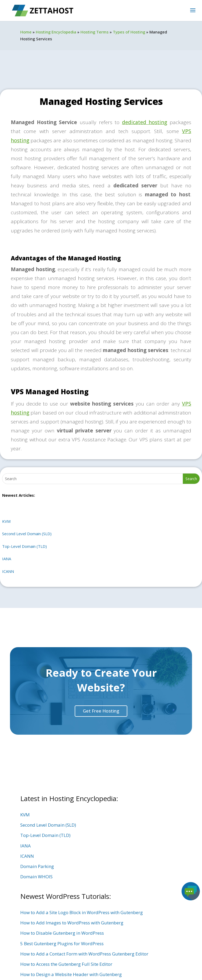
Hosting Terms (95, 32)
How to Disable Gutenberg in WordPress (62, 933)
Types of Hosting (129, 32)
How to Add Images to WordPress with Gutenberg (72, 923)
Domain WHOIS (36, 877)
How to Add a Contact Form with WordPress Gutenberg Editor (84, 954)
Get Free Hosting (101, 711)
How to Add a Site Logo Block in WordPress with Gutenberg (82, 912)
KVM (6, 521)
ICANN (8, 571)
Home (26, 32)
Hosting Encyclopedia (56, 32)
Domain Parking (37, 866)
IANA (7, 559)
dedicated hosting (145, 122)
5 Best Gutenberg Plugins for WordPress (62, 944)
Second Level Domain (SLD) (27, 534)
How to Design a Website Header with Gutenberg (71, 974)
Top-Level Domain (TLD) (24, 546)
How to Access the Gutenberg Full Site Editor (66, 964)
